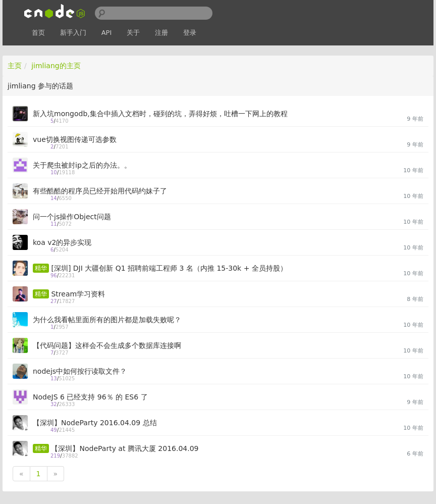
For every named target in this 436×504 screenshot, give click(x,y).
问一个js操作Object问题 (72, 217)
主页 (15, 66)
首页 (38, 33)
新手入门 (73, 33)
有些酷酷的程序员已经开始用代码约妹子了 (100, 191)
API (107, 33)
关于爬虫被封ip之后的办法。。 (82, 165)
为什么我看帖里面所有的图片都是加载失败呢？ (107, 320)
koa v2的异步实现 (62, 242)
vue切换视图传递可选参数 (75, 139)
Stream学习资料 (78, 294)
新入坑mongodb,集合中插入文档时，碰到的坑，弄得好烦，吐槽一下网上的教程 (160, 114)
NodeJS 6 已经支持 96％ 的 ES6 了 (90, 397)
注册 (161, 33)
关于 (133, 33)
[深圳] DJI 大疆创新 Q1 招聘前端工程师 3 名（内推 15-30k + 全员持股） (169, 268)
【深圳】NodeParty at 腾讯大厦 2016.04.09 (125, 448)
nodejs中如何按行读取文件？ (80, 371)
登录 (190, 33)
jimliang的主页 (56, 66)
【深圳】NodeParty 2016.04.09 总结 (95, 423)
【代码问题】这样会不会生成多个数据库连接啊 (107, 345)
